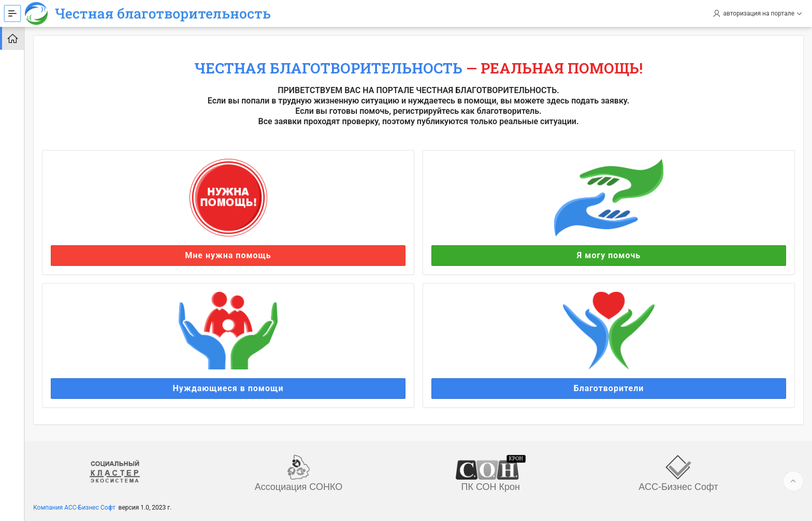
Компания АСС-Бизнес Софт (74, 508)
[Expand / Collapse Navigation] (12, 13)
